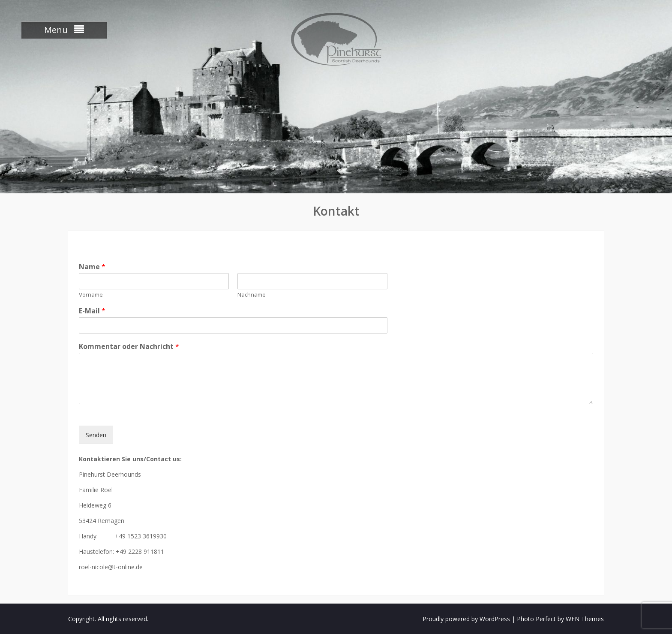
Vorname (91, 295)
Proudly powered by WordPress (466, 619)
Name (92, 267)
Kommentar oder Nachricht (129, 347)
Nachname (252, 295)
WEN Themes (585, 619)
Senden (96, 435)
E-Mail (92, 311)
